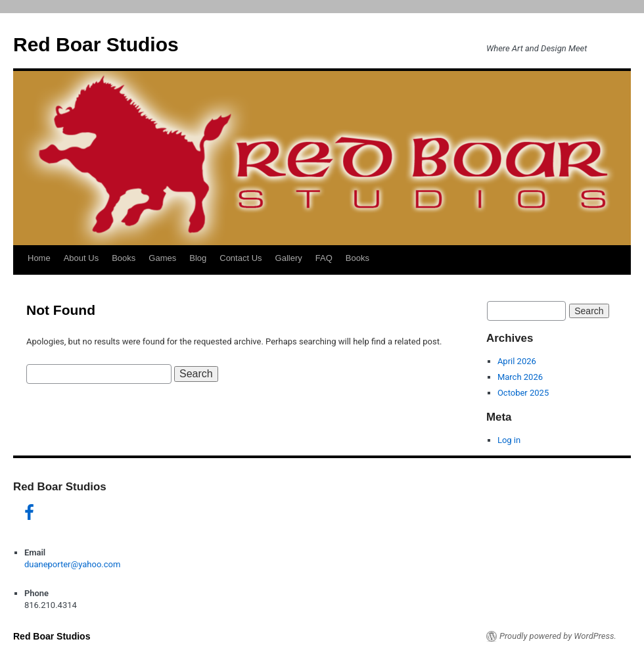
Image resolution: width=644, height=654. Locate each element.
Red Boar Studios (96, 44)
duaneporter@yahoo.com (72, 564)
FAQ (324, 258)
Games (162, 258)
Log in (509, 440)
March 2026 (520, 377)
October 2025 (523, 393)
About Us (81, 258)
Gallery (289, 258)
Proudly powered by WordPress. (558, 636)
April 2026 (517, 361)
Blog (198, 258)
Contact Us (241, 258)
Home (39, 258)
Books (124, 258)
